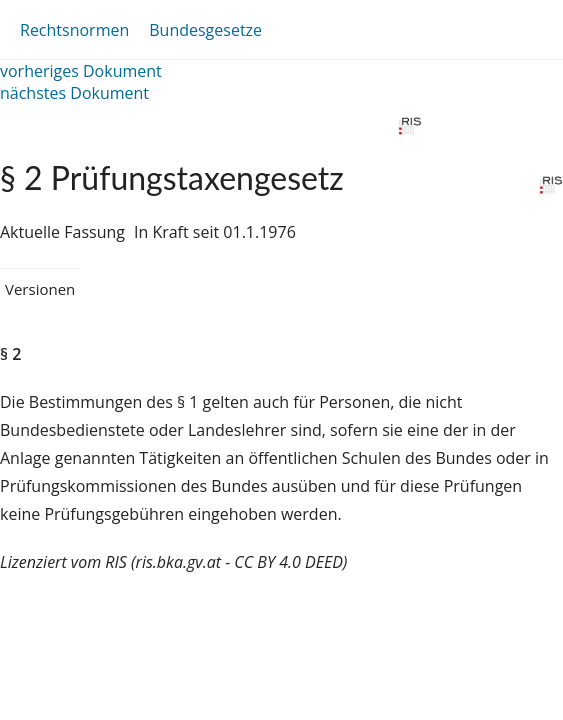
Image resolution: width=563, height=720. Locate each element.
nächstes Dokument (74, 93)
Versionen (40, 289)
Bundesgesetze (205, 30)
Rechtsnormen (74, 30)
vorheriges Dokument (81, 71)
